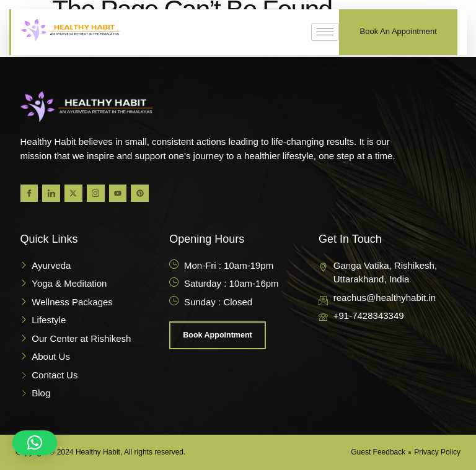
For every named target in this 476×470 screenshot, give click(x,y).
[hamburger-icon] (325, 32)
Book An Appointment (399, 31)
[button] (35, 443)
